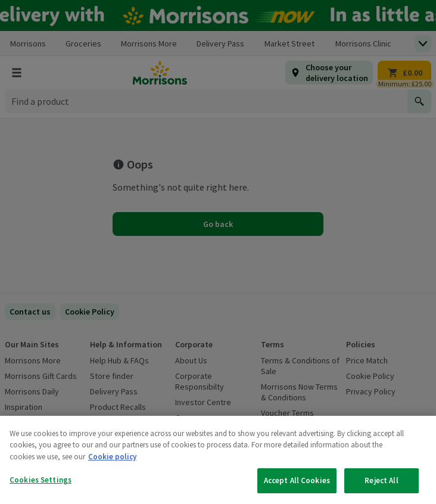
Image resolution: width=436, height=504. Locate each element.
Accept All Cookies (297, 480)
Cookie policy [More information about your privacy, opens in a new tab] (112, 457)
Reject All (381, 480)
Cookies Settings (41, 480)
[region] (218, 460)
